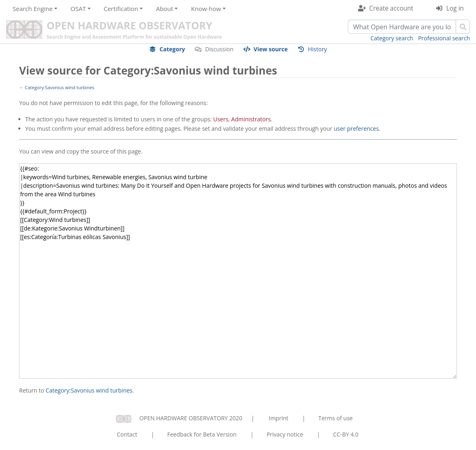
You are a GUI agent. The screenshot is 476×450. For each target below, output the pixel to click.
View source (271, 49)
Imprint (279, 418)
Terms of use (335, 418)
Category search (392, 38)
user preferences (356, 128)
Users (221, 119)
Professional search (444, 38)
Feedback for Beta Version (202, 434)
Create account (391, 8)
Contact (127, 434)
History (318, 49)
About (164, 9)
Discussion (219, 49)
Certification (121, 9)
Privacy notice (285, 434)
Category (172, 49)
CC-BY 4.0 (346, 434)
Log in (455, 8)
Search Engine (33, 9)
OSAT (78, 9)
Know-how (206, 9)
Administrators (251, 119)
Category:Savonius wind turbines (60, 87)
